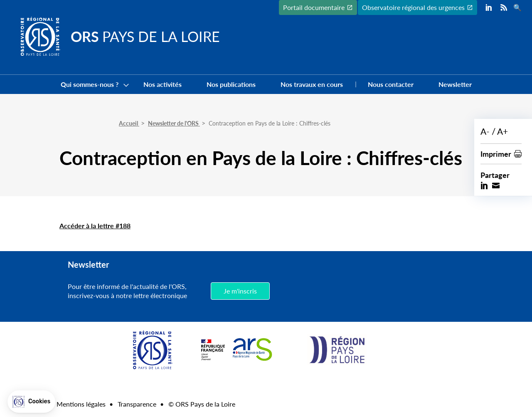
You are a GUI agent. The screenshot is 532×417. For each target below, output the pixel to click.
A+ (502, 131)
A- (485, 131)
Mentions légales (81, 404)
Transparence (137, 404)
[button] (31, 402)
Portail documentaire (314, 7)
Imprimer (496, 154)
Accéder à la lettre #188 (95, 226)
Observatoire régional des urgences (413, 7)
